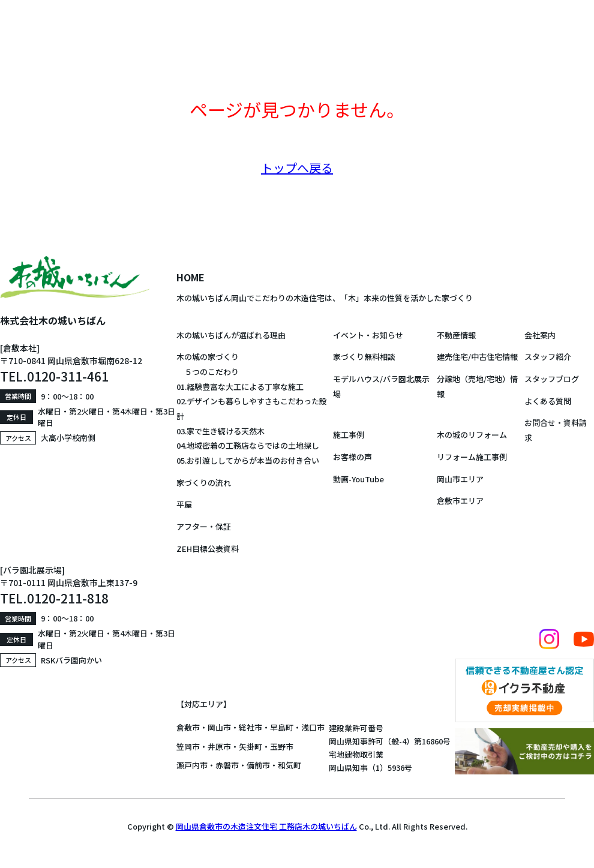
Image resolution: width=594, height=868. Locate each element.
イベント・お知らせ (368, 335)
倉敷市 (188, 727)
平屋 (184, 504)
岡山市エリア (460, 479)
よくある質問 (548, 401)
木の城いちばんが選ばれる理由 (231, 335)
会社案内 (540, 335)
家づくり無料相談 (364, 357)
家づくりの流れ (204, 483)
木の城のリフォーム (472, 435)
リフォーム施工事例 (472, 457)
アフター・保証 (204, 526)
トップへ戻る (297, 168)
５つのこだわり (208, 372)
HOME (190, 277)
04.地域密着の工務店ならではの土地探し (248, 445)
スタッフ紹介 (548, 357)
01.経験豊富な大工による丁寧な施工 (240, 387)
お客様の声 (352, 457)
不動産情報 (456, 335)
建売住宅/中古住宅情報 (477, 357)
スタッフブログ (552, 379)
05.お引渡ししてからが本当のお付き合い (248, 460)
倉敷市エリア (460, 501)
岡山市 (219, 727)
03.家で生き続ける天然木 (220, 431)
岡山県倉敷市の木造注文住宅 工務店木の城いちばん (266, 826)
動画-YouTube (358, 479)
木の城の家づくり (208, 357)
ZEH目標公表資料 (208, 549)
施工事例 (349, 435)
